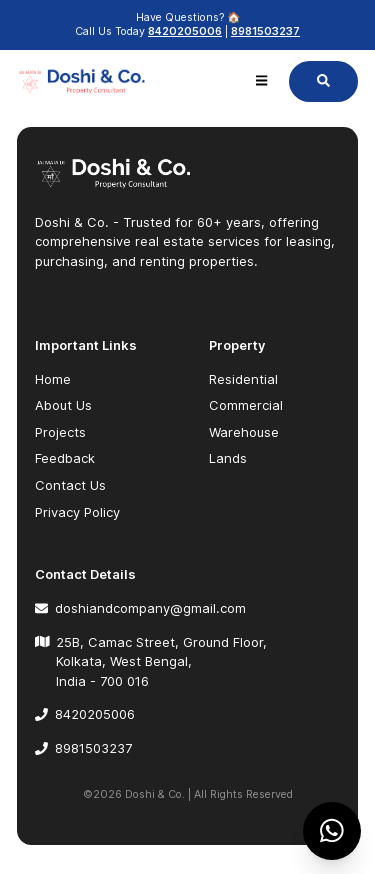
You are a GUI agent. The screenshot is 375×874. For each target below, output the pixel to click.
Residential (243, 379)
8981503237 (265, 31)
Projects (60, 432)
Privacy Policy (77, 512)
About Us (63, 405)
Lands (228, 458)
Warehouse (244, 432)
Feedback (65, 458)
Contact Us (70, 485)
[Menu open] (261, 81)
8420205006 (185, 31)
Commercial (246, 405)
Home (53, 379)
